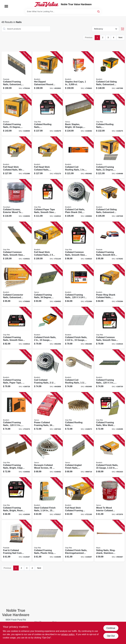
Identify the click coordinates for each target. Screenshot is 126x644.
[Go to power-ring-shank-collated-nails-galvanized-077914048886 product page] (110, 285)
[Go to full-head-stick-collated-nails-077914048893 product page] (48, 243)
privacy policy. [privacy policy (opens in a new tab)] (68, 634)
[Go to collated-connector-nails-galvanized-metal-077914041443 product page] (17, 285)
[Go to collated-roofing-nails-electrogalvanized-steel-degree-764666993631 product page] (48, 115)
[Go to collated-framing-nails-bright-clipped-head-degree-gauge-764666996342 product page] (17, 456)
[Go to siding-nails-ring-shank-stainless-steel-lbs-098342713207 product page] (110, 541)
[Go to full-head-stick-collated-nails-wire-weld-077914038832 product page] (17, 158)
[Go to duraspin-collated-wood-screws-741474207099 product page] (48, 456)
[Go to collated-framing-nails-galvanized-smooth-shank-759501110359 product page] (17, 72)
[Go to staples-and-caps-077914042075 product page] (79, 72)
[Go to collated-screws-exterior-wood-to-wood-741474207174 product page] (17, 200)
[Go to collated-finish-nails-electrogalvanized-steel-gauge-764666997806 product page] (79, 541)
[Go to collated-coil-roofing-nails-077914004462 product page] (79, 371)
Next (120, 37)
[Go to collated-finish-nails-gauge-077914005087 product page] (110, 456)
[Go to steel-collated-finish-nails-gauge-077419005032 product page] (48, 498)
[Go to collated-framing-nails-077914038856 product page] (79, 285)
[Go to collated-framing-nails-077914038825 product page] (17, 413)
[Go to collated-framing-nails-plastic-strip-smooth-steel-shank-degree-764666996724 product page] (48, 541)
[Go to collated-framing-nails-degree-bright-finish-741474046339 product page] (48, 285)
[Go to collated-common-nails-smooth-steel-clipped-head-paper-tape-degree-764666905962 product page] (110, 328)
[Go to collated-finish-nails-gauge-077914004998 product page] (79, 328)
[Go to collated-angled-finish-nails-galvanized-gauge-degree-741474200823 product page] (79, 456)
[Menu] (6, 6)
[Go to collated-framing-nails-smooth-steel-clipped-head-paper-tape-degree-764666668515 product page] (17, 328)
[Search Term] (63, 11)
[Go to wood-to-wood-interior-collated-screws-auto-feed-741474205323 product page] (110, 498)
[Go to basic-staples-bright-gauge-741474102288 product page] (79, 115)
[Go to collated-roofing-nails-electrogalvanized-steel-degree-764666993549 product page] (79, 413)
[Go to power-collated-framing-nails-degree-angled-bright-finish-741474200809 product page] (48, 413)
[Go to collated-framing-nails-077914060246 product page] (110, 371)
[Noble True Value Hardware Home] (47, 4)
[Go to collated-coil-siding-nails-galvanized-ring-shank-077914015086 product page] (110, 72)
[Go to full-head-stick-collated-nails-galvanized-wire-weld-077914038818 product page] (48, 158)
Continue (111, 628)
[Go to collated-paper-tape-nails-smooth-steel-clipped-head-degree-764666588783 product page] (48, 200)
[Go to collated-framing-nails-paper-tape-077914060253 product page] (17, 371)
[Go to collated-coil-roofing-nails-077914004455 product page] (79, 158)
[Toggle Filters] (123, 29)
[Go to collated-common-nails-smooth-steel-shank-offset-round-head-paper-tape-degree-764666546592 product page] (79, 243)
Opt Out (111, 636)
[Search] (99, 11)
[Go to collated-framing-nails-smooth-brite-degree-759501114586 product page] (110, 243)
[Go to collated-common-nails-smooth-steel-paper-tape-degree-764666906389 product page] (17, 243)
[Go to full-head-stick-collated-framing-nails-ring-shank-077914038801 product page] (79, 498)
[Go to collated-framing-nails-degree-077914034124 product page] (110, 158)
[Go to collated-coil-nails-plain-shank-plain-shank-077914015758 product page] (79, 200)
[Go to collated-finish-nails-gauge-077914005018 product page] (48, 328)
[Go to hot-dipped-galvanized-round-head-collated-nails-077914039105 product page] (48, 72)
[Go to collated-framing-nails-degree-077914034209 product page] (17, 115)
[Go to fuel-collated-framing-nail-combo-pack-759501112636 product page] (17, 541)
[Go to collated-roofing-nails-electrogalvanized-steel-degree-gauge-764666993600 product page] (110, 115)
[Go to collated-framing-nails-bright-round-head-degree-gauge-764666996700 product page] (17, 498)
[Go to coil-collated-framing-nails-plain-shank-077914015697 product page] (48, 371)
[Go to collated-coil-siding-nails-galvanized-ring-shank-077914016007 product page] (110, 200)
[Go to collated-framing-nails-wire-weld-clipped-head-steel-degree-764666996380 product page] (110, 413)
